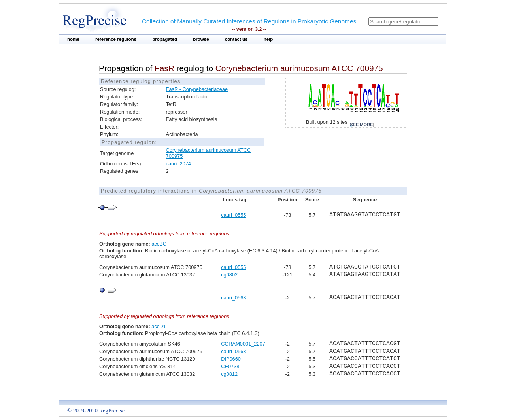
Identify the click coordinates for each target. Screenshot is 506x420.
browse (201, 39)
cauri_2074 (178, 164)
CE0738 (230, 366)
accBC (159, 244)
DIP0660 (231, 359)
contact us (236, 39)
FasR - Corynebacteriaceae (197, 89)
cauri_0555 (233, 215)
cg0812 (229, 374)
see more (361, 125)
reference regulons (116, 39)
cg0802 (229, 275)
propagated (165, 39)
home (73, 39)
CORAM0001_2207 (243, 344)
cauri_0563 (233, 298)
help (268, 39)
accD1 (159, 326)
